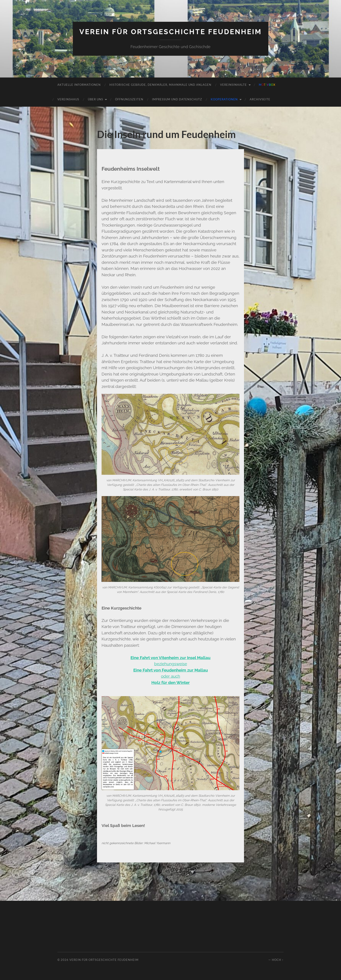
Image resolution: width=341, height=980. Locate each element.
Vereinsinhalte (233, 85)
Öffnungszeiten (129, 99)
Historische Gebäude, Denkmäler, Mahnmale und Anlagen (160, 85)
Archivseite (260, 99)
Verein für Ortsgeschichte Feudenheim (171, 32)
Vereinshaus (68, 99)
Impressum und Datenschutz (177, 99)
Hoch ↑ (278, 960)
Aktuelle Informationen (79, 85)
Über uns (95, 99)
